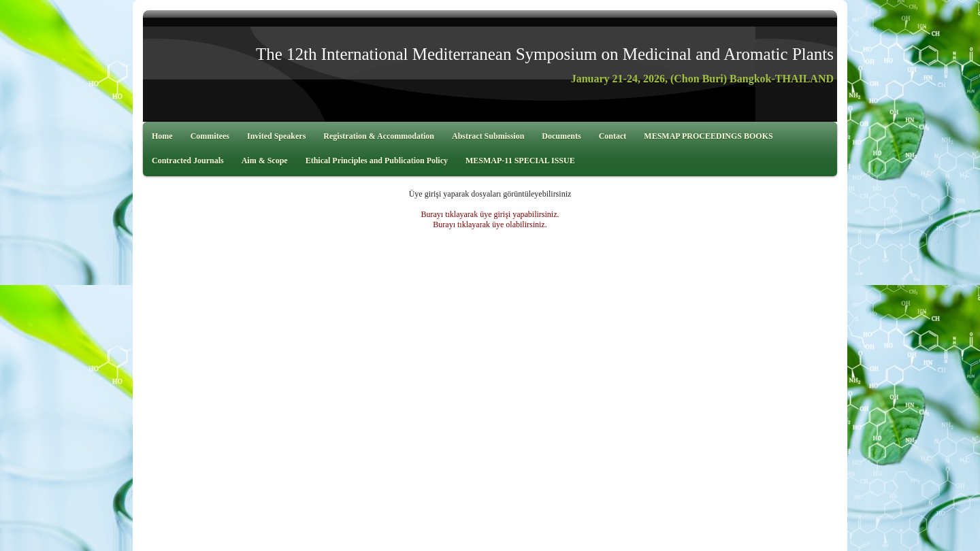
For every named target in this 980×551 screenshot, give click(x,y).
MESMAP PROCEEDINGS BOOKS (708, 136)
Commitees (210, 136)
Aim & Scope (265, 161)
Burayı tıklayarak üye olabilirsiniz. (490, 224)
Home (162, 136)
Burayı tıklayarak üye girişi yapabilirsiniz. (490, 214)
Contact (613, 136)
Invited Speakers (276, 136)
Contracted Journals (188, 161)
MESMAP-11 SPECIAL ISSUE (520, 161)
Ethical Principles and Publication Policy (377, 161)
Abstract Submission (488, 136)
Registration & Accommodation (379, 136)
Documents (561, 136)
